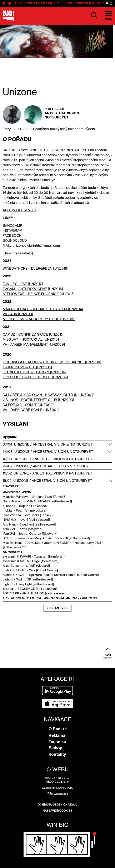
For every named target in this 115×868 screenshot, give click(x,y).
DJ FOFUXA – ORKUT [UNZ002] (28, 405)
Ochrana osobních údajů (57, 804)
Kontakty (57, 754)
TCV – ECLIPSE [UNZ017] (23, 284)
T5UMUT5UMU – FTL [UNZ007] (27, 367)
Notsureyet (57, 117)
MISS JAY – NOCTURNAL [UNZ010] (31, 339)
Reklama (57, 735)
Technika (57, 742)
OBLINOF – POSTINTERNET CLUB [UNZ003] (38, 400)
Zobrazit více (57, 608)
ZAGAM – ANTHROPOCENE (25, 289)
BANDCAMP (12, 225)
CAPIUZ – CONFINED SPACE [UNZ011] (33, 334)
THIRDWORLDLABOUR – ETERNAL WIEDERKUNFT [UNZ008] (52, 362)
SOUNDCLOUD (15, 240)
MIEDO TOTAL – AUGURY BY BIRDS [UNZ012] (39, 319)
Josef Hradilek (39, 3)
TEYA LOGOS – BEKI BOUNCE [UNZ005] (35, 377)
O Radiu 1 (58, 729)
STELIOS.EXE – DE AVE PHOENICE (31, 294)
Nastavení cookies (57, 811)
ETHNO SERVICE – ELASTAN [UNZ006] (34, 372)
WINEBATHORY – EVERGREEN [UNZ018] (36, 268)
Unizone (22, 444)
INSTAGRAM (12, 230)
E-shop (55, 748)
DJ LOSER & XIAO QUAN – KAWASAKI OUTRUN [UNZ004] (49, 395)
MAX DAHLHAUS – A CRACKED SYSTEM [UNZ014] (43, 309)
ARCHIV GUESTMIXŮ (19, 210)
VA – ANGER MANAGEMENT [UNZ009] (34, 344)
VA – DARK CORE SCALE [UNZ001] (31, 410)
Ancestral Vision (62, 113)
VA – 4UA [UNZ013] (18, 314)
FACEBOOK (12, 235)
